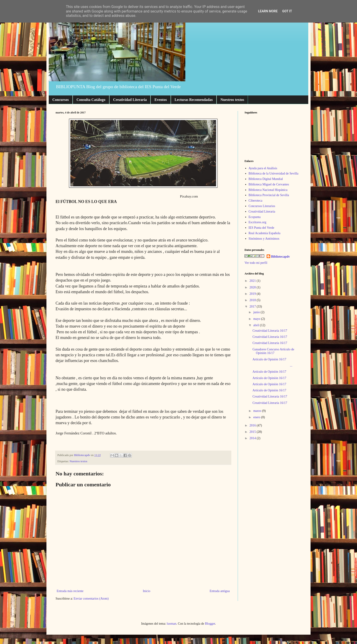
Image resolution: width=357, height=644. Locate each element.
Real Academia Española (265, 233)
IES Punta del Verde (261, 228)
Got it (287, 11)
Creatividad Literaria (130, 100)
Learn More (268, 11)
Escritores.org (258, 222)
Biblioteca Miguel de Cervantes (269, 184)
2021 (253, 281)
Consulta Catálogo (91, 100)
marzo (258, 411)
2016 (253, 425)
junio (257, 312)
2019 (253, 294)
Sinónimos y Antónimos (264, 239)
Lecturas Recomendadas (194, 100)
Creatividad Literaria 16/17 (270, 331)
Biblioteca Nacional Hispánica (268, 190)
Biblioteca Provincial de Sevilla (269, 195)
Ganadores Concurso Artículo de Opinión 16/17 (273, 351)
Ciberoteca (256, 201)
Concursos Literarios (262, 206)
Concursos (61, 100)
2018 (253, 300)
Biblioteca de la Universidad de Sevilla (274, 173)
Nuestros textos (232, 100)
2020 (253, 287)
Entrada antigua (220, 591)
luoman (171, 624)
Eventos (161, 100)
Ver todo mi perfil (256, 263)
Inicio (147, 591)
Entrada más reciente (70, 591)
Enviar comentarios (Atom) (91, 599)
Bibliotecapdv (280, 257)
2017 (253, 307)
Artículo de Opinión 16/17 (269, 359)
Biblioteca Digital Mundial (266, 179)
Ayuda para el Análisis (263, 168)
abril (256, 325)
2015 (253, 432)
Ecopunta (255, 217)
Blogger (210, 624)
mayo (257, 319)
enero (257, 417)
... (272, 366)
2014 (253, 438)
